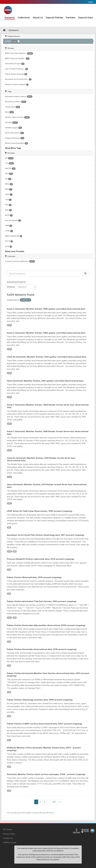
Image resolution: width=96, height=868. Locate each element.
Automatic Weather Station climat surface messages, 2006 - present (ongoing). (46, 774)
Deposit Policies (54, 18)
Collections (24, 18)
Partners (71, 18)
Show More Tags (13, 148)
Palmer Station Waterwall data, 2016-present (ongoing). (34, 577)
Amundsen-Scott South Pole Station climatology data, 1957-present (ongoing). (46, 535)
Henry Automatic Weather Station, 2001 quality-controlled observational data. (45, 381)
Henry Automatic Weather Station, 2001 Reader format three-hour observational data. (47, 486)
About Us (38, 18)
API (41, 813)
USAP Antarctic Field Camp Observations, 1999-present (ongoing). (40, 511)
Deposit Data (85, 18)
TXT (9, 325)
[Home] (4, 30)
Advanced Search (16, 282)
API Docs (50, 813)
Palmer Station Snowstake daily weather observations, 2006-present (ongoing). (46, 625)
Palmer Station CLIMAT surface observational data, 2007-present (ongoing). (45, 724)
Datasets (10, 18)
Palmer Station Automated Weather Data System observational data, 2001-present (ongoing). (48, 675)
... (49, 802)
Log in (90, 2)
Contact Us (8, 838)
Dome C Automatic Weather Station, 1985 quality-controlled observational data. (46, 309)
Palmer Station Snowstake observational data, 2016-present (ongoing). (42, 649)
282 (54, 802)
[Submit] (86, 273)
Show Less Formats (15, 251)
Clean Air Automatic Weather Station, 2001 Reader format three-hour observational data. (41, 459)
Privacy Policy (9, 834)
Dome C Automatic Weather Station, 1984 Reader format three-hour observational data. (48, 406)
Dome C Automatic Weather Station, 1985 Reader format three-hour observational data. (48, 433)
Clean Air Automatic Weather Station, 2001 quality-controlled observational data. (47, 357)
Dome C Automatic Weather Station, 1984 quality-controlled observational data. (46, 333)
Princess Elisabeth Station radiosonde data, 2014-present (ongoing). (41, 559)
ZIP (9, 527)
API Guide (7, 829)
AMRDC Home (10, 842)
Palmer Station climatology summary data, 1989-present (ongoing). (40, 700)
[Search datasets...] (45, 273)
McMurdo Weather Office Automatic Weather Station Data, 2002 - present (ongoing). (44, 749)
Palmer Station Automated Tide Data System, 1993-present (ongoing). (42, 601)
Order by (11, 287)
